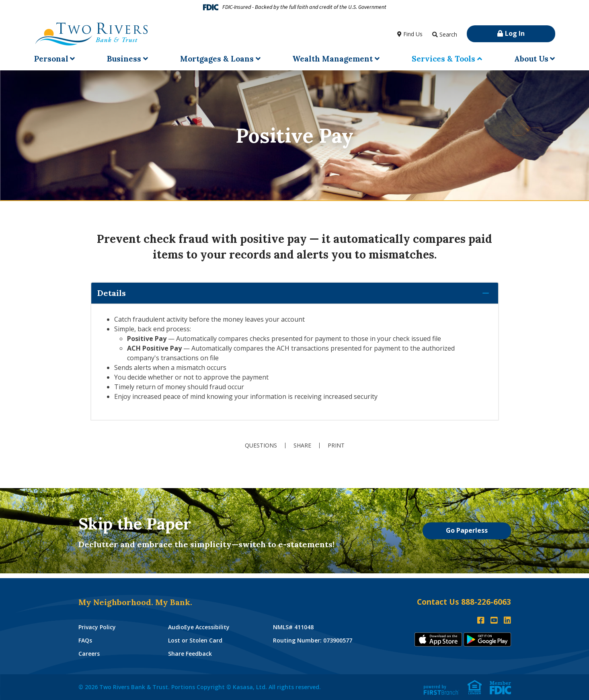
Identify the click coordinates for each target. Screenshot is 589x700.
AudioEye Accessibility (199, 627)
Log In (515, 33)
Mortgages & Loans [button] (217, 59)
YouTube (494, 620)
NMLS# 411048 (293, 627)
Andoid (487, 639)
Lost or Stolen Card (195, 640)
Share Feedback (190, 654)
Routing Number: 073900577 (313, 640)
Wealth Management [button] (332, 59)
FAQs (85, 640)
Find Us (413, 34)
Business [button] (124, 59)
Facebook (481, 620)
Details (112, 293)
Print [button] (336, 445)
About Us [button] (531, 59)
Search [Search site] (448, 34)
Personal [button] (51, 59)
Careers (89, 654)
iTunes (438, 639)
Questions (261, 445)
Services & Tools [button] (443, 59)
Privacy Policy (97, 627)
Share (302, 445)
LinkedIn (507, 620)
